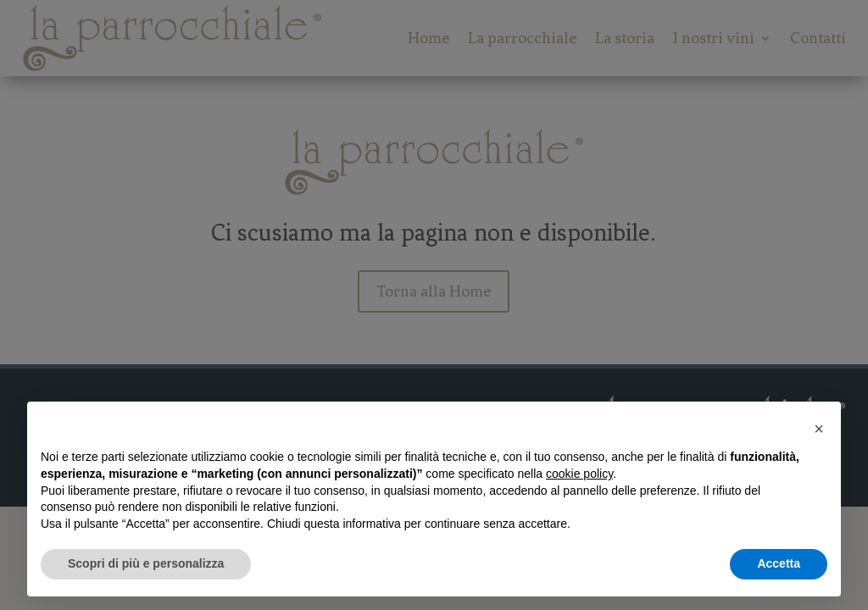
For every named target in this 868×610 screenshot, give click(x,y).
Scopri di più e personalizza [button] (146, 563)
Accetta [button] (779, 563)
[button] (819, 429)
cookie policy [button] (579, 474)
